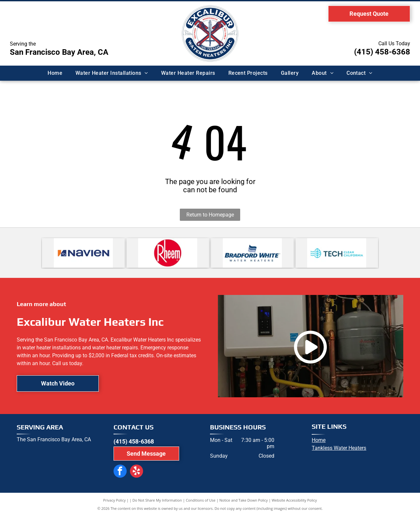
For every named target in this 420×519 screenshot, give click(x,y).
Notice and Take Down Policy (244, 503)
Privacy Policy (114, 503)
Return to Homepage (210, 215)
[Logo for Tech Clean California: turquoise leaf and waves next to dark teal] (337, 255)
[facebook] (119, 474)
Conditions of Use (201, 503)
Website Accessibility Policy (294, 503)
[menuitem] (55, 73)
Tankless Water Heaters (339, 451)
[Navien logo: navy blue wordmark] (83, 255)
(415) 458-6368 (382, 52)
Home (319, 443)
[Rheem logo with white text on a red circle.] (168, 255)
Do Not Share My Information (157, 503)
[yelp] (133, 474)
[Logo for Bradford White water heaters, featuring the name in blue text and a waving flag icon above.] (252, 255)
